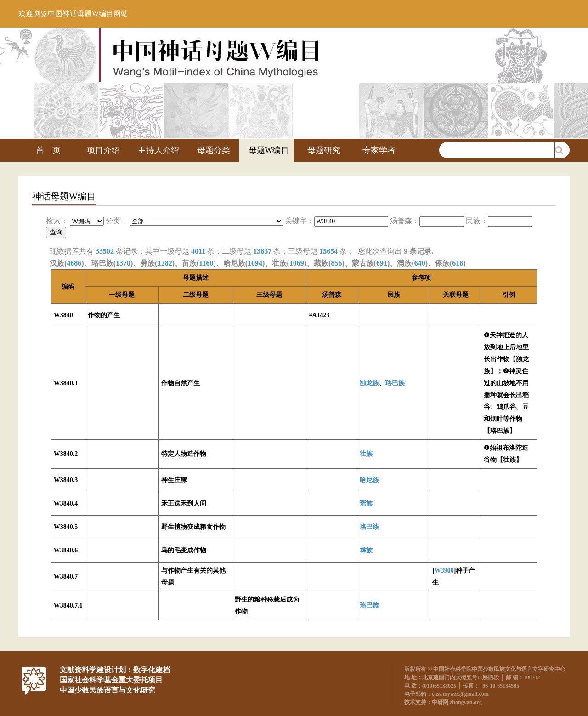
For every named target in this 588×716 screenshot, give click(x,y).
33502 (105, 251)
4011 (198, 251)
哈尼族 (369, 480)
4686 (74, 263)
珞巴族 (395, 383)
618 (458, 263)
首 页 (48, 150)
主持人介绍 (158, 150)
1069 (297, 263)
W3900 (444, 571)
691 (382, 263)
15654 (328, 251)
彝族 (366, 550)
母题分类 (214, 150)
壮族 (366, 454)
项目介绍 (103, 150)
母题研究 (324, 150)
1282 (165, 263)
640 (420, 263)
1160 (206, 263)
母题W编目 (269, 150)
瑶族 (366, 503)
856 (336, 263)
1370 (123, 263)
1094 (255, 263)
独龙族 (369, 383)
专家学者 (379, 150)
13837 (262, 251)
